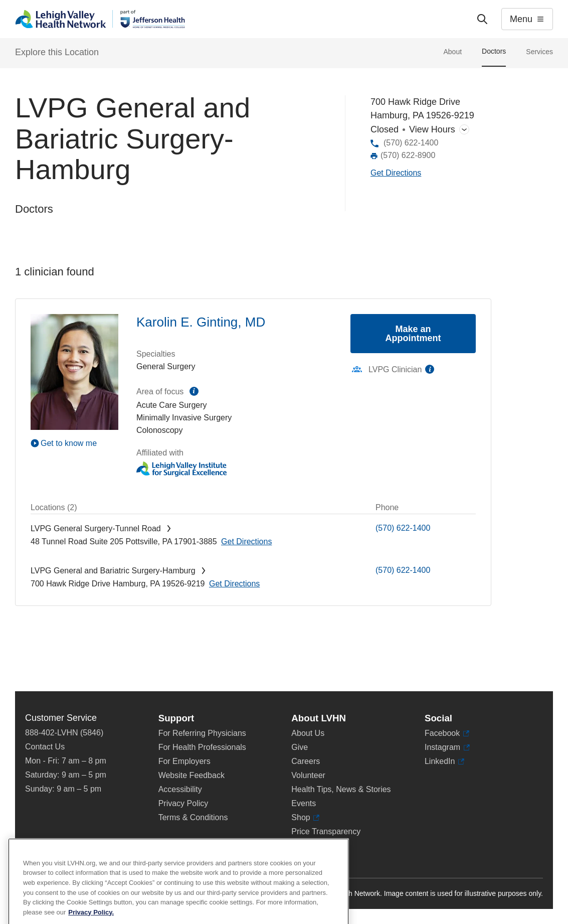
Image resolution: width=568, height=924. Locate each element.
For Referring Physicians (202, 733)
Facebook (447, 733)
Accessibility (180, 789)
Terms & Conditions (193, 817)
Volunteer (308, 775)
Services (539, 52)
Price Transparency (326, 831)
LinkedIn (444, 761)
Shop (305, 818)
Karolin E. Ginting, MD (201, 322)
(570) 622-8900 (408, 155)
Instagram (447, 747)
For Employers (184, 761)
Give (300, 747)
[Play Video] (74, 443)
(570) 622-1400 (411, 143)
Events (304, 803)
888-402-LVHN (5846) (64, 733)
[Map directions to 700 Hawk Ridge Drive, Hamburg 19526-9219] (396, 173)
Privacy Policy (183, 803)
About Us (308, 733)
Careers (306, 761)
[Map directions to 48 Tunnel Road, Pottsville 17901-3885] (246, 542)
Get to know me (69, 443)
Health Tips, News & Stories (341, 789)
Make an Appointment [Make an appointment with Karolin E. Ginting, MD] (413, 334)
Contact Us (45, 747)
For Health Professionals (202, 747)
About (452, 52)
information (194, 391)
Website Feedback (192, 775)
